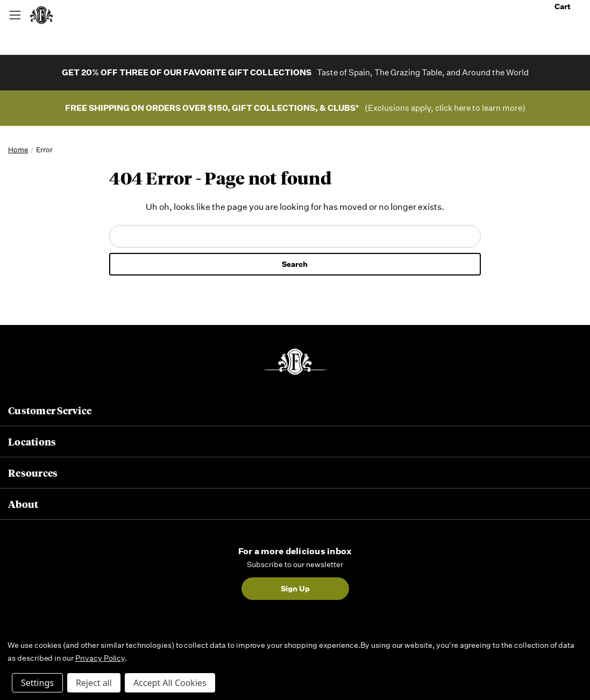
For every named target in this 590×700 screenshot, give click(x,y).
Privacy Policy (100, 658)
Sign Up (295, 589)
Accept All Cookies (170, 683)
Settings (37, 683)
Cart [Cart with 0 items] (568, 6)
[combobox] (295, 15)
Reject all (94, 683)
